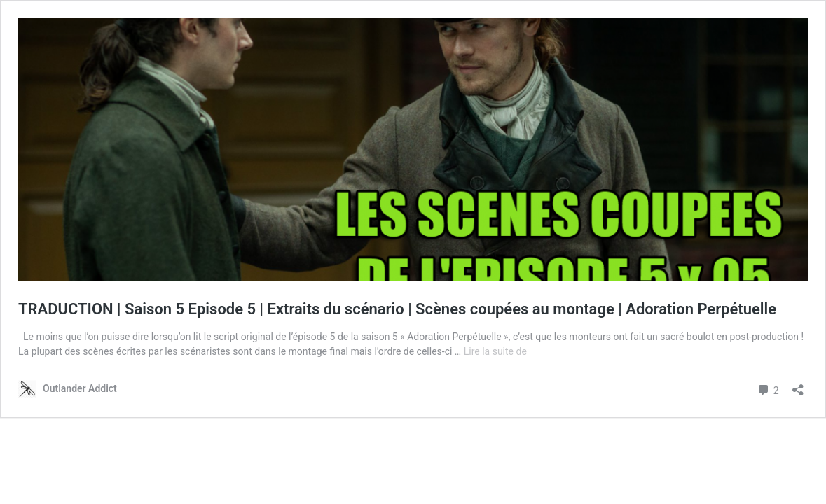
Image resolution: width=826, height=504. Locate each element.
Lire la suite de (495, 351)
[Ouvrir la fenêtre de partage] (798, 385)
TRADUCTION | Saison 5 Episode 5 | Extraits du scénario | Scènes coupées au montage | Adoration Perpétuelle (397, 309)
